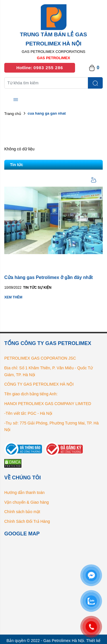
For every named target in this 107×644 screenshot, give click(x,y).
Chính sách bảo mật (22, 512)
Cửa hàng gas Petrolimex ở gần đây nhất (49, 277)
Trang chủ (13, 114)
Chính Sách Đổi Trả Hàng (27, 521)
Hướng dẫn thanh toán (24, 493)
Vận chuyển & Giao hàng (27, 502)
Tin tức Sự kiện (37, 288)
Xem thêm (13, 297)
